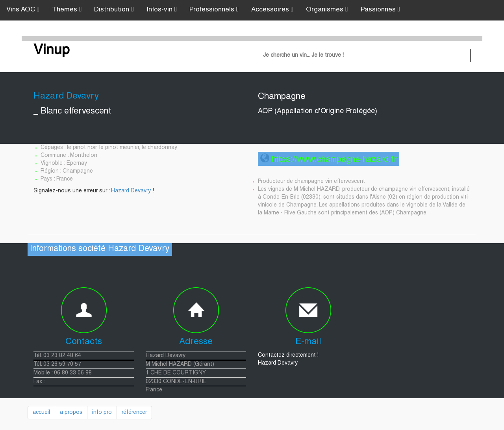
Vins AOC (23, 10)
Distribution (114, 10)
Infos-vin (162, 10)
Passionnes (380, 10)
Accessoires (272, 10)
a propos (71, 413)
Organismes (327, 10)
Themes (67, 10)
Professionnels (214, 10)
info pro (102, 413)
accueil (41, 413)
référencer (134, 413)
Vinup (52, 51)
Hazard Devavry (131, 191)
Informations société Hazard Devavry (100, 249)
